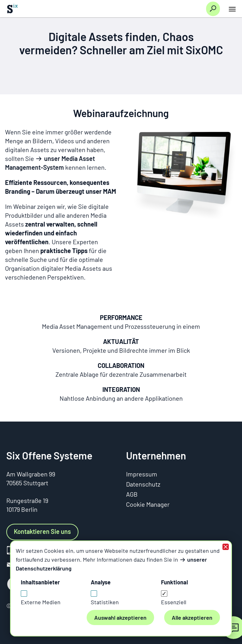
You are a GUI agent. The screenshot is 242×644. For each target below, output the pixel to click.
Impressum (142, 474)
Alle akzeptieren (192, 617)
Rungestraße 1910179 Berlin (27, 505)
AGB (132, 494)
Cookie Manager (148, 504)
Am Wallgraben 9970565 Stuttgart (31, 478)
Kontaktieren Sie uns (42, 531)
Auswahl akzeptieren (120, 617)
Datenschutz (143, 484)
